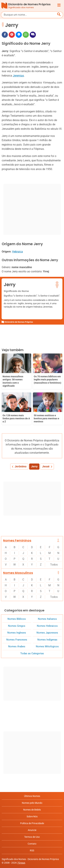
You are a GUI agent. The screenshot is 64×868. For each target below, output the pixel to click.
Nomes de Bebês (32, 810)
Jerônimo (21, 466)
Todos (54, 565)
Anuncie (32, 830)
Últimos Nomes (32, 796)
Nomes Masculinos (18, 573)
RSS (32, 850)
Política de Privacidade (32, 823)
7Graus (21, 863)
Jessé (46, 466)
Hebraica (17, 252)
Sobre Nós (32, 816)
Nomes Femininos (17, 540)
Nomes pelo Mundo (32, 803)
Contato (32, 844)
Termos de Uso (32, 837)
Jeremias (18, 76)
